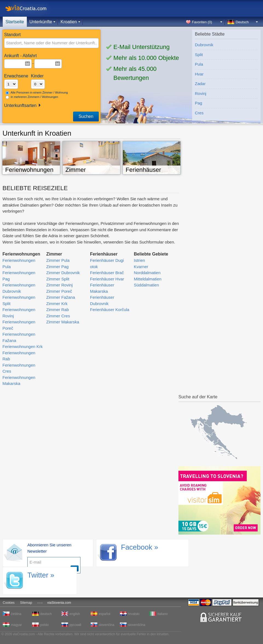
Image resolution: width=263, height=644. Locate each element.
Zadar (200, 84)
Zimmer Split (58, 279)
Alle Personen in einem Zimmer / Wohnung (37, 93)
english (75, 614)
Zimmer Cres (58, 316)
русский (75, 625)
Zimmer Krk (57, 304)
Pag (199, 103)
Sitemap (26, 603)
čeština (16, 614)
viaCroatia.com (31, 8)
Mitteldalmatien (148, 279)
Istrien (139, 260)
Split (199, 55)
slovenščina (136, 625)
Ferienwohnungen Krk (23, 346)
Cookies (9, 603)
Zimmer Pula (58, 260)
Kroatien (69, 22)
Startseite (15, 22)
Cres (199, 113)
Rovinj (201, 93)
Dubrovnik (204, 45)
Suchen (86, 116)
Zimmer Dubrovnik (63, 273)
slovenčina (107, 625)
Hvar (199, 74)
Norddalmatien (147, 273)
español (105, 614)
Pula (199, 64)
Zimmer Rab (58, 310)
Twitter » (41, 575)
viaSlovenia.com (59, 603)
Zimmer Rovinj (60, 285)
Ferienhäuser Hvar (107, 279)
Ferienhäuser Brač (107, 273)
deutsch (46, 614)
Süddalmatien (146, 285)
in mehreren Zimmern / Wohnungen (32, 97)
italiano (163, 614)
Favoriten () (202, 22)
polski (44, 625)
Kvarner (141, 267)
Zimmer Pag (57, 267)
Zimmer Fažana (61, 297)
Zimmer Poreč (59, 291)
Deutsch (242, 22)
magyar (16, 625)
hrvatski (134, 614)
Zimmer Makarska (63, 322)
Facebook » (140, 547)
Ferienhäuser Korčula (110, 310)
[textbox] (43, 43)
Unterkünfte (41, 22)
